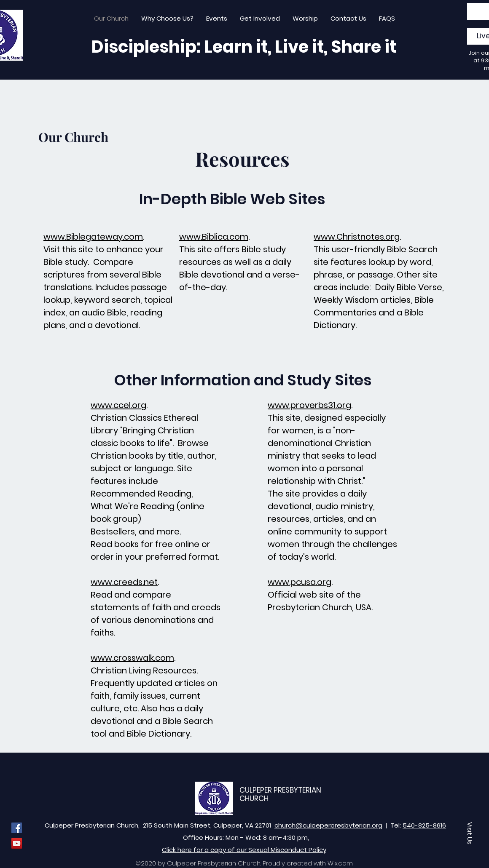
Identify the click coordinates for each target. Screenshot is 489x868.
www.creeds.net (124, 582)
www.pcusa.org (300, 582)
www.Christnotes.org (357, 237)
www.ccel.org (118, 405)
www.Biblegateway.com (93, 237)
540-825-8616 (424, 825)
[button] (470, 833)
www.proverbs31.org (309, 405)
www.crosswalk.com (132, 658)
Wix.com (340, 863)
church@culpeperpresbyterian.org (328, 825)
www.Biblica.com (214, 237)
